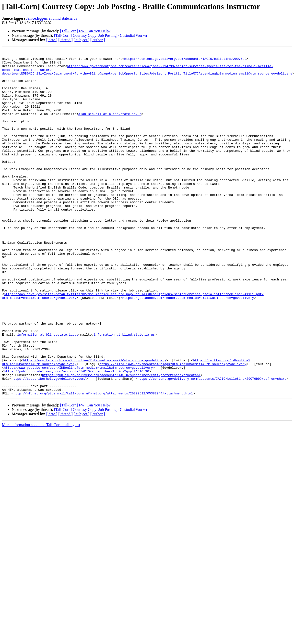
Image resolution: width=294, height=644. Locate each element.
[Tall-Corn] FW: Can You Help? (85, 31)
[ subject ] (82, 40)
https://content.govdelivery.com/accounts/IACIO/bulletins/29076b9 (185, 61)
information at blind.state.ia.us (48, 392)
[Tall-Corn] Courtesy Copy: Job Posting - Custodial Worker (101, 35)
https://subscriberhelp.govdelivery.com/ (49, 445)
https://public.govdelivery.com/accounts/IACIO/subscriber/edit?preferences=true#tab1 (121, 440)
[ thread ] (65, 40)
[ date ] (52, 40)
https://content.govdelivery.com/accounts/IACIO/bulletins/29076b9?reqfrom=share (212, 445)
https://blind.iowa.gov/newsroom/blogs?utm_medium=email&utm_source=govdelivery (173, 427)
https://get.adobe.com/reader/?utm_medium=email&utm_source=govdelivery (188, 348)
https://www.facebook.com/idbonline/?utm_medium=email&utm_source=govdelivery (95, 423)
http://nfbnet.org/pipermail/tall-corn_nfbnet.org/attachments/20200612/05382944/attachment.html (103, 462)
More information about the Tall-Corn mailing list (41, 494)
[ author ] (98, 40)
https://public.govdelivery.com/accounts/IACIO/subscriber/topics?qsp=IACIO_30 (76, 436)
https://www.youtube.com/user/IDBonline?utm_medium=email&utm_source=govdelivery (78, 431)
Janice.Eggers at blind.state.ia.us (52, 18)
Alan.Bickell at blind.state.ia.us (110, 127)
